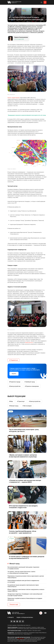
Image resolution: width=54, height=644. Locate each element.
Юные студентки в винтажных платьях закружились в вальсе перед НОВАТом (26, 590)
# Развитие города (15, 382)
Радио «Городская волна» (25, 617)
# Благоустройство (15, 386)
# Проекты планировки (32, 386)
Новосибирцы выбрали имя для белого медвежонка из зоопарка (23, 581)
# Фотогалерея (27, 406)
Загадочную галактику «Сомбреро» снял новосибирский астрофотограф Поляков (25, 595)
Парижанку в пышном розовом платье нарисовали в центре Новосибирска (26, 577)
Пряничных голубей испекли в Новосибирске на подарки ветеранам (25, 599)
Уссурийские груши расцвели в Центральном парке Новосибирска (23, 586)
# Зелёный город (30, 382)
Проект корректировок (14, 98)
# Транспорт (21, 401)
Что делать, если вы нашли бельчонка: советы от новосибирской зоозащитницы (21, 572)
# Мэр (11, 401)
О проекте (11, 617)
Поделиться (13, 360)
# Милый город (14, 406)
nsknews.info (21, 638)
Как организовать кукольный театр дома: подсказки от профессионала (23, 568)
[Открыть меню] (45, 2)
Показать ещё (14, 604)
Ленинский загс (29, 342)
